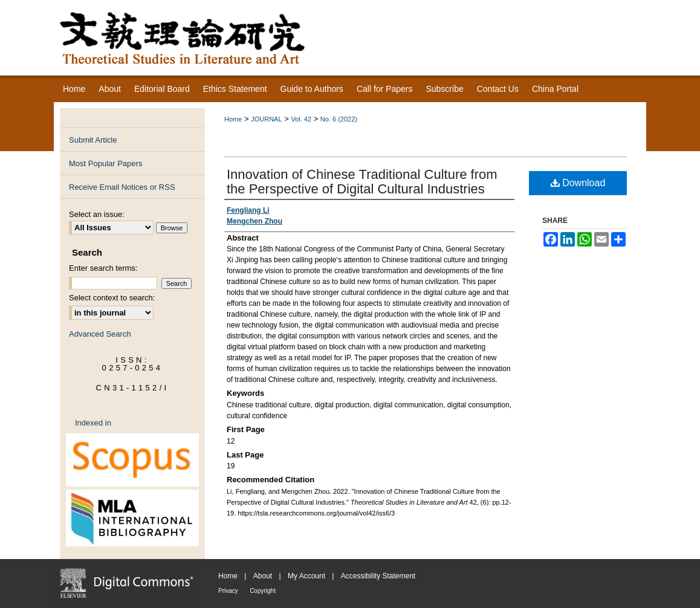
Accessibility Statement (378, 576)
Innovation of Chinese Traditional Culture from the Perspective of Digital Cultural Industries (362, 182)
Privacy (228, 591)
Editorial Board (162, 89)
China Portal (555, 89)
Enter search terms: (103, 268)
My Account (306, 576)
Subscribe (444, 89)
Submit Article (93, 140)
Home (233, 119)
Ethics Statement (235, 89)
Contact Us (498, 89)
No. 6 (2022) (339, 119)
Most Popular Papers (105, 163)
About (263, 576)
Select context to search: (112, 298)
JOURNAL (266, 119)
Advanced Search (100, 334)
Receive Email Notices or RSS (122, 187)
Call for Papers (385, 89)
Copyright (263, 591)
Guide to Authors (312, 89)
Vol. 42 (301, 119)
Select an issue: (97, 214)
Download (578, 183)
